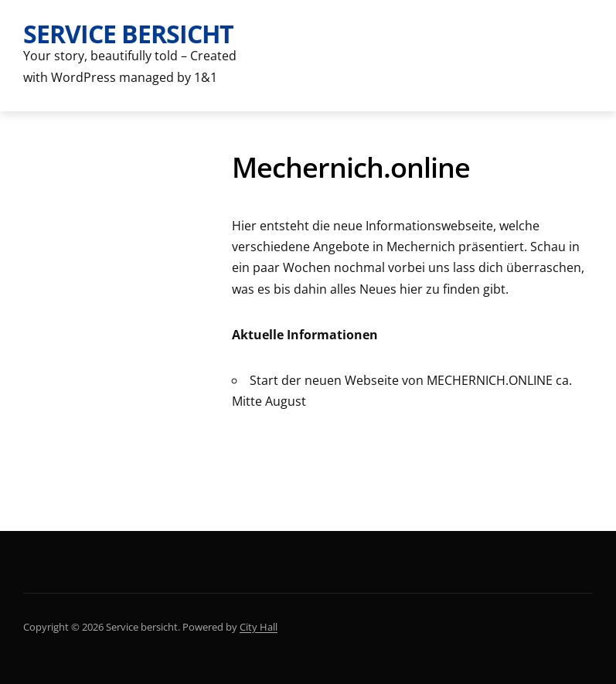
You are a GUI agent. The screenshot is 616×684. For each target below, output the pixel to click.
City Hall (259, 627)
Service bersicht (128, 34)
